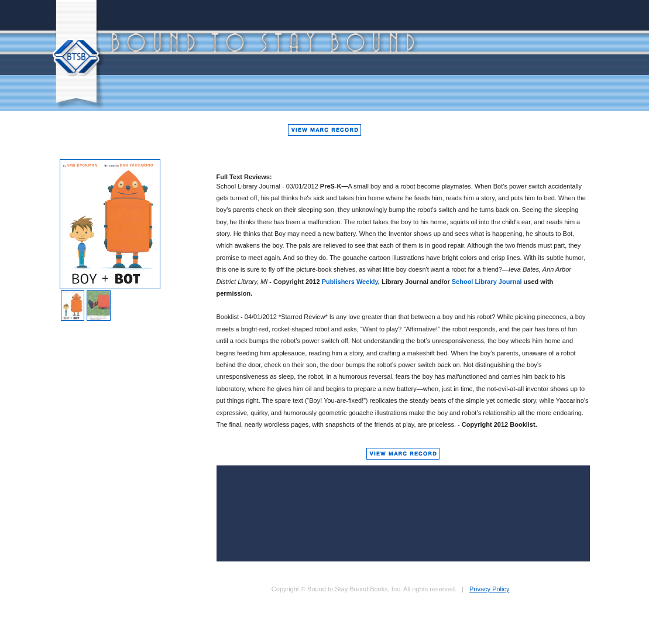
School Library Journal (487, 282)
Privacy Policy (489, 589)
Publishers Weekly (350, 282)
